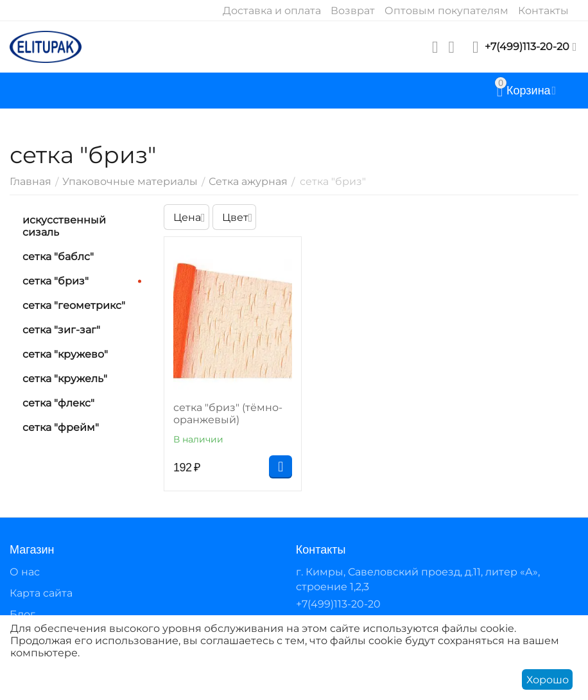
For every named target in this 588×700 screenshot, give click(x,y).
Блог (22, 614)
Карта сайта (41, 593)
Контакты (543, 11)
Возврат (353, 11)
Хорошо (548, 680)
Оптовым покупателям (446, 11)
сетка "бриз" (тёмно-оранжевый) (228, 414)
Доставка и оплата (272, 11)
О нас (25, 572)
